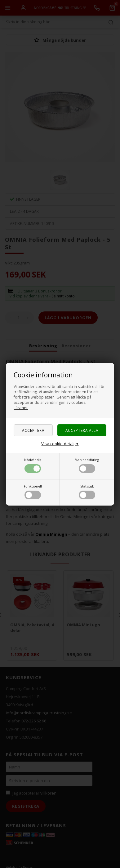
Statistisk (87, 492)
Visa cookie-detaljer (60, 444)
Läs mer (21, 408)
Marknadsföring (87, 465)
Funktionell (33, 492)
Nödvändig (33, 465)
